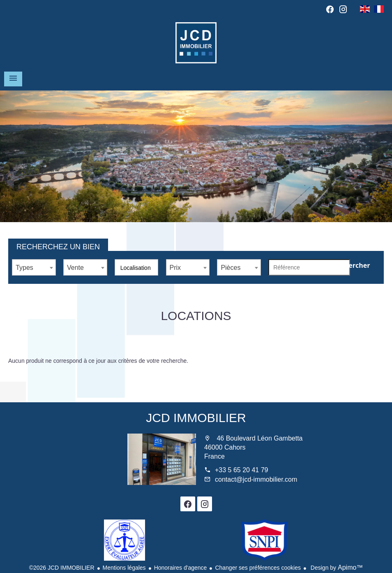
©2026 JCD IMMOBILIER (62, 568)
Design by (336, 568)
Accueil (196, 43)
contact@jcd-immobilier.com (256, 479)
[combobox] (34, 267)
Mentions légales (124, 568)
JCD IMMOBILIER (196, 418)
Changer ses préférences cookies (258, 568)
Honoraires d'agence (181, 568)
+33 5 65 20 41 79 (241, 470)
